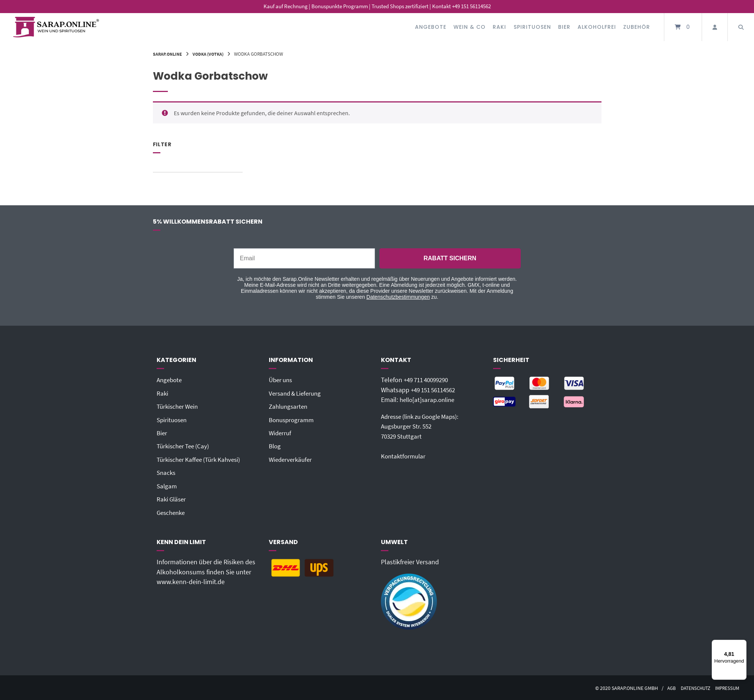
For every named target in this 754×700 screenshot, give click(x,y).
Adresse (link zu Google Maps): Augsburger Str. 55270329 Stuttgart (424, 426)
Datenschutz (692, 687)
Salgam (167, 485)
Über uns (282, 380)
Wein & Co (470, 27)
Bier (564, 27)
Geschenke (172, 512)
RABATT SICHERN (450, 258)
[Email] (304, 258)
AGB (666, 687)
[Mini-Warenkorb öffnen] (683, 27)
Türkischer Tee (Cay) (185, 446)
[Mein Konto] (715, 27)
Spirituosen (532, 27)
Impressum (726, 687)
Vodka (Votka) (211, 54)
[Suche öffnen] (741, 27)
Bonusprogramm (293, 420)
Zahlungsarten (290, 406)
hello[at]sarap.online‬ (429, 400)
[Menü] (742, 644)
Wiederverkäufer (292, 459)
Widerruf (281, 433)
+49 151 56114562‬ (436, 390)
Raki (499, 27)
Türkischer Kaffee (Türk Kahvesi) (201, 459)
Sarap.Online (169, 54)
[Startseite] (56, 27)
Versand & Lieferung (297, 393)
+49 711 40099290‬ (429, 380)
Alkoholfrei (597, 27)
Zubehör (637, 27)
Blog (275, 446)
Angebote (431, 27)
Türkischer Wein (179, 406)
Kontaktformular (404, 456)
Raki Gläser (172, 498)
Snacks (167, 472)
